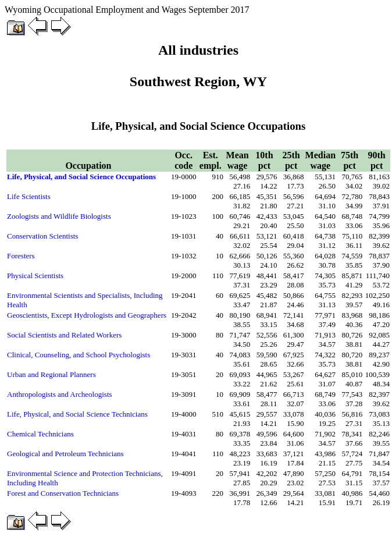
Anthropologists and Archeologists (60, 394)
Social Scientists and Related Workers (64, 335)
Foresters (21, 256)
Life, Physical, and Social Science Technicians (77, 414)
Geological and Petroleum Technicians (65, 454)
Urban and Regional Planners (51, 374)
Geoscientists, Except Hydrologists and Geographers (87, 315)
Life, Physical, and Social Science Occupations (81, 177)
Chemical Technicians (40, 434)
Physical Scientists (35, 276)
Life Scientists (29, 196)
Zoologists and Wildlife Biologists (59, 216)
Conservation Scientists (42, 236)
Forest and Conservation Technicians (63, 493)
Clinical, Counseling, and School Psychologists (79, 355)
